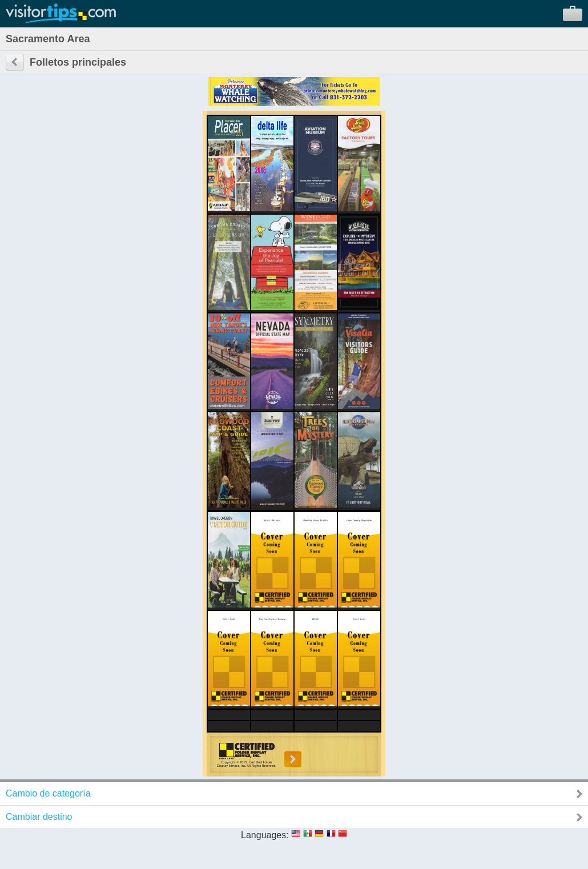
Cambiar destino (39, 817)
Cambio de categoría (48, 793)
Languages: (265, 835)
